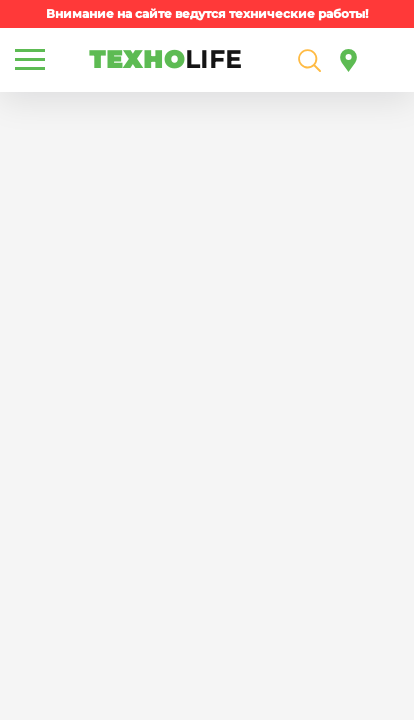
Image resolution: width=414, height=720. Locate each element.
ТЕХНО (165, 59)
